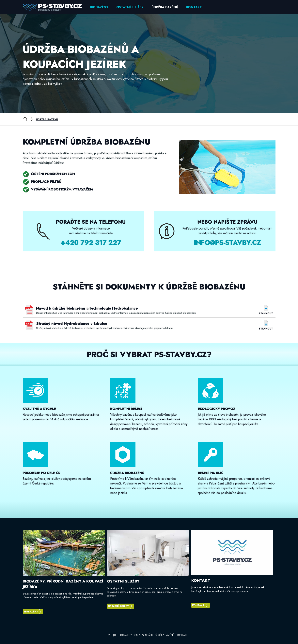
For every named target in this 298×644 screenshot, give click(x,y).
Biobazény (99, 7)
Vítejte (112, 635)
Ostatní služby (130, 7)
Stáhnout (266, 313)
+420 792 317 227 (91, 243)
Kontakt (194, 7)
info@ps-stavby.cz (227, 243)
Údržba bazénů (165, 7)
